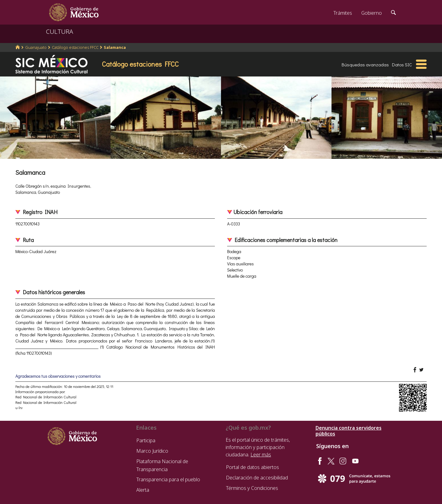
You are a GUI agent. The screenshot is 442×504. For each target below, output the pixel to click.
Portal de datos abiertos (252, 467)
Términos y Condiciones (252, 488)
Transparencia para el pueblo (168, 479)
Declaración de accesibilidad (257, 478)
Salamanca (115, 47)
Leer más (261, 455)
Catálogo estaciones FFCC (75, 47)
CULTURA (60, 31)
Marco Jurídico (152, 451)
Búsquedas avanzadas (365, 64)
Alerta (143, 490)
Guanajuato (36, 47)
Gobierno (372, 13)
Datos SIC (402, 64)
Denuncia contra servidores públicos (349, 431)
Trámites (343, 13)
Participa (146, 440)
